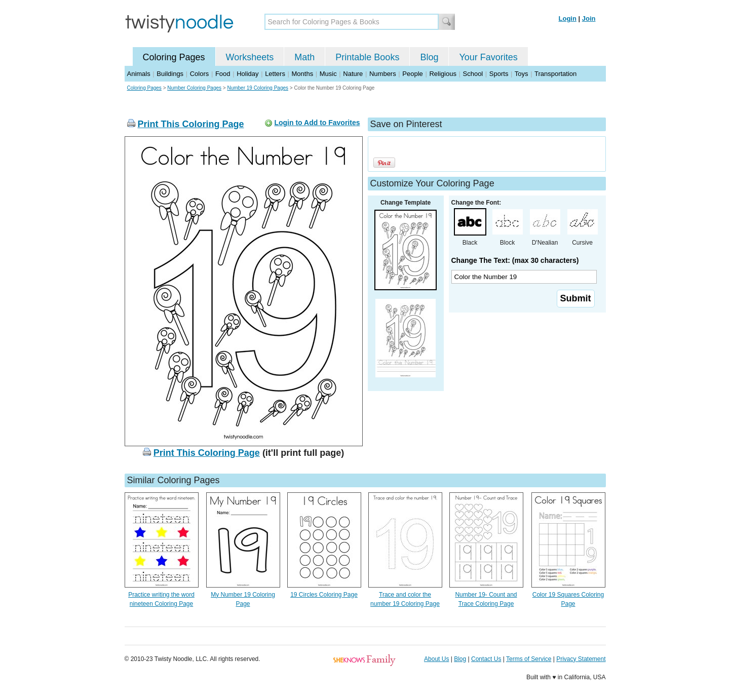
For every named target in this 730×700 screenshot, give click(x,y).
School (473, 74)
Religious (443, 74)
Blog (429, 57)
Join (589, 18)
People (412, 74)
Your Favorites (488, 57)
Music (328, 74)
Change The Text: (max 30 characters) (515, 260)
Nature (353, 74)
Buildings (170, 74)
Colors (200, 74)
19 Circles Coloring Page (324, 595)
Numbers (383, 74)
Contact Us (486, 659)
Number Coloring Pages (194, 88)
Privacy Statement (581, 659)
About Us (436, 659)
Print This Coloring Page (191, 124)
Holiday (247, 74)
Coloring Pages (174, 57)
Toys (522, 74)
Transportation (555, 74)
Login (568, 18)
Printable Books (367, 57)
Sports (499, 74)
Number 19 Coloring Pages (258, 88)
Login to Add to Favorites (317, 123)
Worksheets (250, 57)
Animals (139, 74)
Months (303, 74)
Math (304, 57)
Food (223, 74)
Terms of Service (529, 659)
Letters (275, 74)
